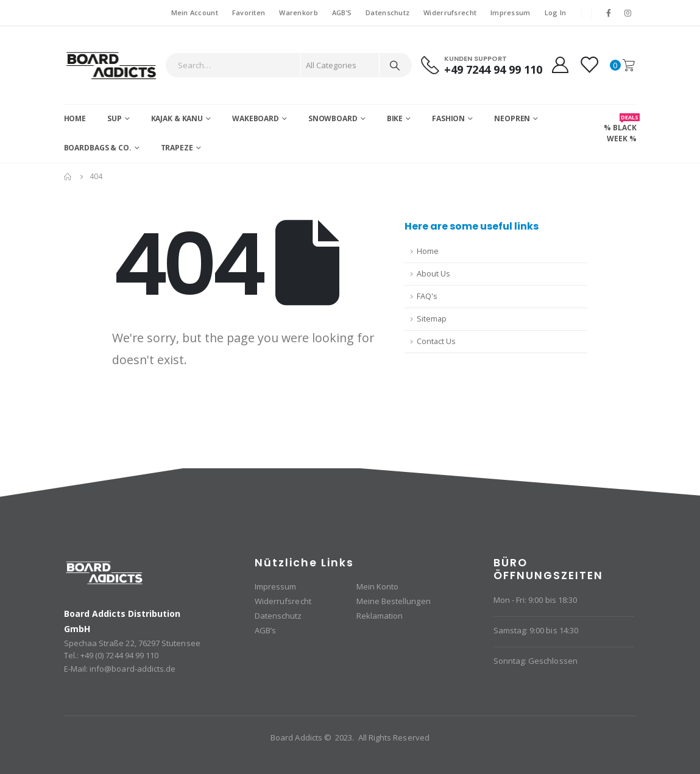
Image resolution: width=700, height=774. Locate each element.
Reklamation (380, 616)
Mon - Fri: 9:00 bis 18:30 (536, 600)
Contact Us (436, 341)
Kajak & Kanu (177, 118)
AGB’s (265, 630)
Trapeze (177, 148)
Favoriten (249, 12)
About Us (433, 274)
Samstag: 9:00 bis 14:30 (536, 630)
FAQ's (427, 296)
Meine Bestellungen (394, 601)
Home (75, 118)
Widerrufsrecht (450, 12)
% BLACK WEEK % (620, 128)
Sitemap (432, 319)
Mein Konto (378, 586)
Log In (556, 12)
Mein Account (195, 12)
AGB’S (342, 12)
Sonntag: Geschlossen (536, 661)
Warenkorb (298, 12)
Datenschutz (387, 12)
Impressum (510, 12)
